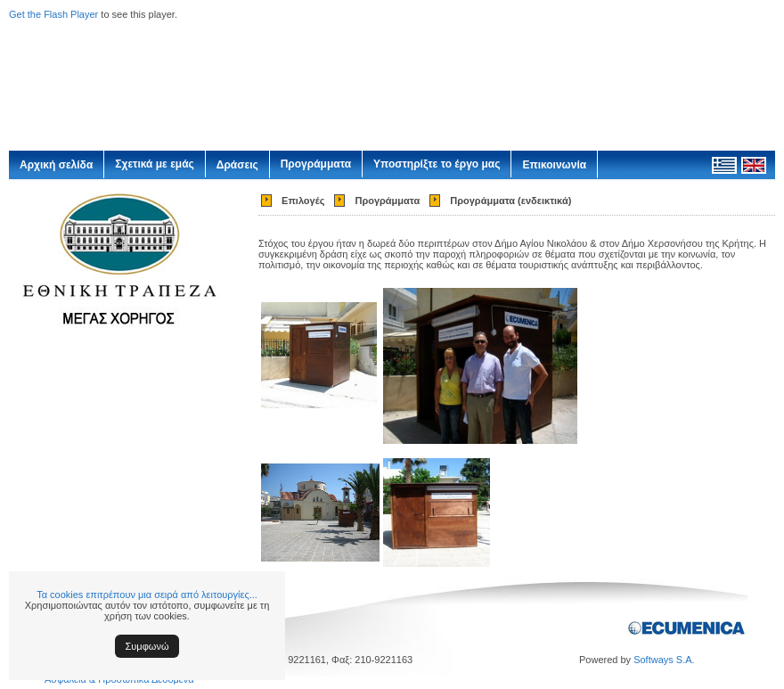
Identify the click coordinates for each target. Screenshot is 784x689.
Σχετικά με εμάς (155, 164)
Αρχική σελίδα (56, 165)
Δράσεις (237, 165)
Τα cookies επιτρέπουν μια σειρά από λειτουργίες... (147, 595)
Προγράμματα (316, 164)
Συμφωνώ (147, 646)
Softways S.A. (664, 660)
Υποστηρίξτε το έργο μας (437, 164)
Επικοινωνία (554, 165)
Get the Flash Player (53, 14)
